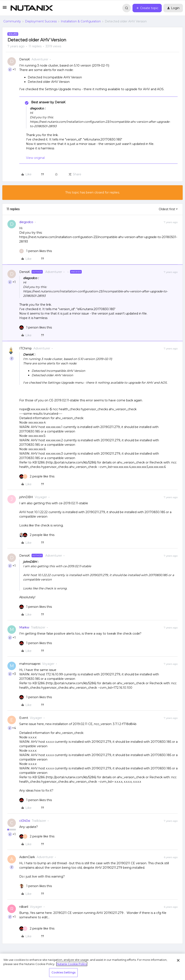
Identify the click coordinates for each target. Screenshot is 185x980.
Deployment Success (41, 21)
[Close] (178, 960)
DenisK (25, 59)
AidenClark (27, 857)
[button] (5, 9)
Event (24, 718)
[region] (92, 967)
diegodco (26, 222)
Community (12, 21)
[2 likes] (37, 476)
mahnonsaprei (30, 664)
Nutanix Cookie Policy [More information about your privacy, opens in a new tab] (72, 964)
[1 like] (36, 251)
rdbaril (24, 907)
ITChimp (26, 348)
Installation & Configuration (81, 21)
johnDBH (26, 497)
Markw (24, 627)
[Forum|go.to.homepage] (32, 8)
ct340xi (25, 821)
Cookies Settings (63, 972)
